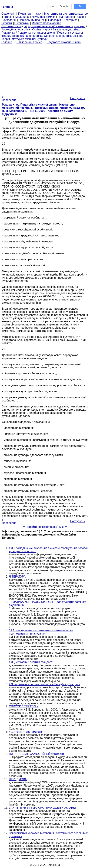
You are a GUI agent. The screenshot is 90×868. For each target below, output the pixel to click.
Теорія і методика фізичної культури (25, 39)
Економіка (22, 23)
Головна (7, 42)
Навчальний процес (31, 20)
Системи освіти (11, 26)
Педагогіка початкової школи (36, 33)
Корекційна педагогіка (16, 29)
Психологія (9, 20)
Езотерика (71, 20)
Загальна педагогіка (66, 29)
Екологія (7, 23)
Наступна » (78, 98)
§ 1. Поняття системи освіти (27, 732)
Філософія (54, 20)
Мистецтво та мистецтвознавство (66, 14)
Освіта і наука (41, 29)
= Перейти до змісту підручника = (45, 527)
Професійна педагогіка (27, 36)
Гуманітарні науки (30, 14)
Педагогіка (8, 33)
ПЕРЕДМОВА (18, 779)
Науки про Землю (43, 17)
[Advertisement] (45, 68)
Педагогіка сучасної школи (64, 42)
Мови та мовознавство (46, 23)
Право (80, 17)
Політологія (65, 17)
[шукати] (59, 7)
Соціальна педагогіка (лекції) (63, 36)
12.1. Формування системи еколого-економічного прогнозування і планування (41, 632)
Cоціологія (8, 14)
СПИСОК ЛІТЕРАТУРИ (24, 706)
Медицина (22, 17)
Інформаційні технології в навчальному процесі (54, 26)
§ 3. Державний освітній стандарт (31, 662)
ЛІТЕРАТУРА (17, 577)
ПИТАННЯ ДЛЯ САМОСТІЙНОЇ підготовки (36, 754)
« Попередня (9, 98)
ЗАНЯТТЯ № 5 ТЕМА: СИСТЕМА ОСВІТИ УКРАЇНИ (42, 808)
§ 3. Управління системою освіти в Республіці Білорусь (45, 684)
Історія (8, 17)
